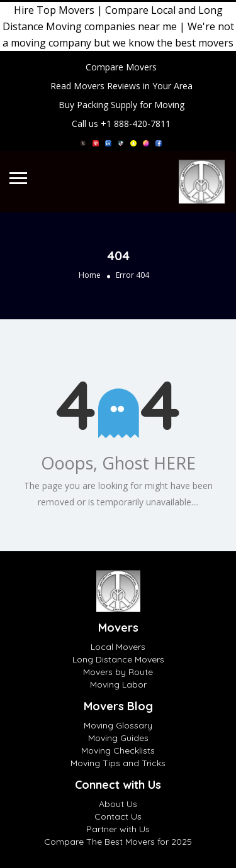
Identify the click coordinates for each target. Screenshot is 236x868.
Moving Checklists (118, 750)
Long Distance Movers (118, 659)
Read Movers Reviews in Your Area (121, 86)
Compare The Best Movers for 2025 (118, 842)
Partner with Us (118, 829)
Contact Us (118, 816)
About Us (118, 804)
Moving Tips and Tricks (118, 763)
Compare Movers (121, 67)
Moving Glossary (118, 725)
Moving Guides (118, 738)
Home (90, 275)
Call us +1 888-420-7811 (121, 124)
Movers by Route (118, 672)
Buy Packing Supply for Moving (121, 105)
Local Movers (118, 647)
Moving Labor (118, 684)
